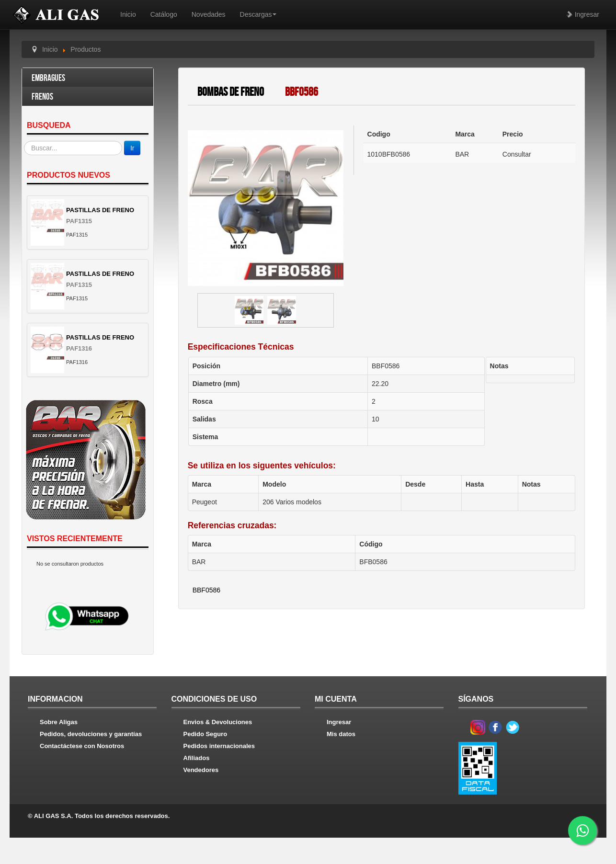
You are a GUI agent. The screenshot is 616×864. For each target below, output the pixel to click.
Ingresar (583, 14)
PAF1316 (79, 348)
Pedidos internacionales (219, 746)
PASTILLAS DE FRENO (100, 210)
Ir (132, 148)
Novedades (209, 14)
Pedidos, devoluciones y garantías (91, 734)
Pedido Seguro (205, 734)
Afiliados (197, 758)
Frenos (42, 97)
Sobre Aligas (59, 722)
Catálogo (164, 14)
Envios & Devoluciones (218, 722)
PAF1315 (79, 221)
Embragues (48, 78)
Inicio (128, 14)
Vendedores (201, 770)
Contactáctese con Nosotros (82, 746)
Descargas (258, 14)
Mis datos (341, 734)
